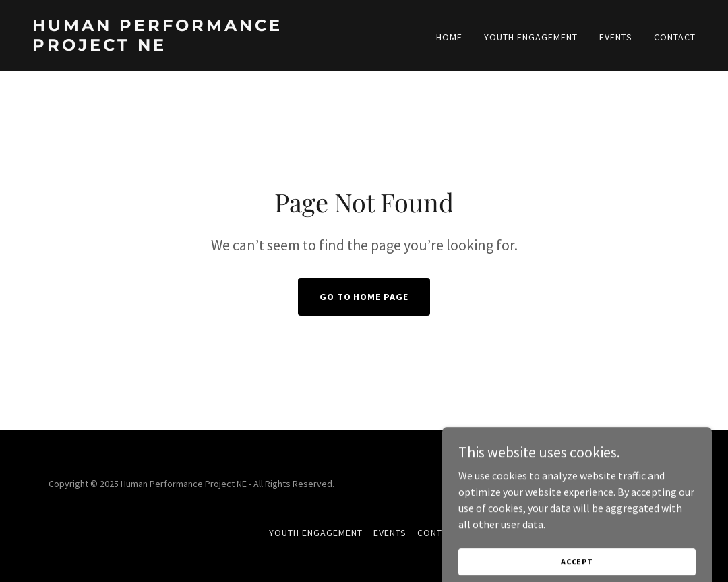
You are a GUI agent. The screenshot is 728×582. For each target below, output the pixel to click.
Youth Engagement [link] (531, 37)
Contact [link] (675, 37)
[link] (193, 47)
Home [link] (449, 37)
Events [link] (616, 37)
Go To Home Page (364, 297)
